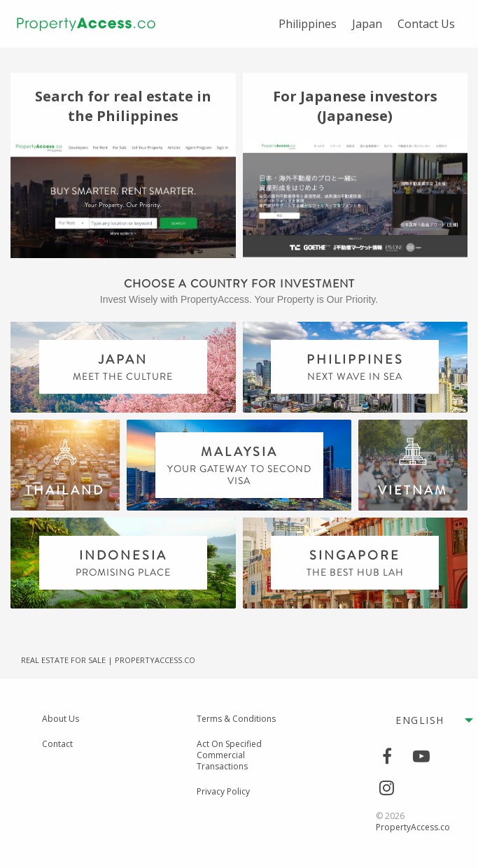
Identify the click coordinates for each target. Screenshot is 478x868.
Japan (367, 24)
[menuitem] (308, 24)
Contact (57, 744)
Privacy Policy (223, 792)
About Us (61, 719)
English (420, 720)
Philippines (308, 24)
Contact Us (426, 24)
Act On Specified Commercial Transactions (229, 755)
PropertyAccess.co (413, 827)
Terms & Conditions (236, 719)
